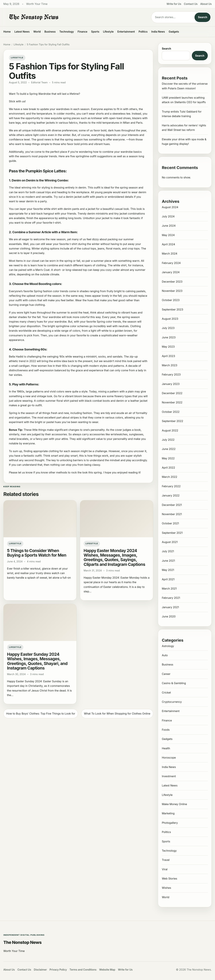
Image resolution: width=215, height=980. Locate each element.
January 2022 (171, 495)
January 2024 (171, 272)
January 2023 (171, 384)
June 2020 (169, 616)
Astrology (168, 646)
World (37, 32)
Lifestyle (108, 32)
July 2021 (168, 551)
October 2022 (171, 412)
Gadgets (174, 32)
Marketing (168, 813)
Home (7, 32)
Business (50, 32)
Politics (143, 32)
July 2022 (168, 440)
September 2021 (172, 533)
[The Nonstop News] (71, 17)
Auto (165, 655)
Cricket (166, 693)
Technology (67, 32)
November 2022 (172, 402)
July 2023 (168, 328)
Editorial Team (39, 82)
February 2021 (171, 598)
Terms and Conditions (83, 970)
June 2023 (169, 337)
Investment (169, 776)
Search (202, 17)
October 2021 (170, 523)
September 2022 (172, 421)
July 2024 (168, 216)
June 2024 (169, 226)
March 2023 (169, 365)
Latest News (22, 32)
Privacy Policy (58, 970)
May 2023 (168, 347)
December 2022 (172, 393)
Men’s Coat (42, 270)
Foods (166, 730)
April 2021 (168, 579)
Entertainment (126, 32)
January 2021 (170, 607)
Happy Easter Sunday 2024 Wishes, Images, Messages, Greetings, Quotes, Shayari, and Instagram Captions (37, 661)
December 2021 (172, 505)
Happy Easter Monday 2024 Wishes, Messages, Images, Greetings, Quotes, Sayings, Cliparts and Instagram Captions (114, 557)
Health (166, 748)
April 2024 (168, 244)
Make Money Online (174, 804)
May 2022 (168, 458)
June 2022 (169, 449)
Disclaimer (40, 970)
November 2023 (172, 291)
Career (166, 674)
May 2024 (168, 235)
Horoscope (169, 758)
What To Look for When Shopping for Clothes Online (117, 714)
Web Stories (169, 879)
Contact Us (191, 4)
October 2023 (171, 300)
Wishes (166, 888)
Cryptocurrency (172, 702)
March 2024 (169, 254)
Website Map (107, 970)
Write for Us (174, 4)
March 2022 (169, 477)
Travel (166, 860)
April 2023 (168, 356)
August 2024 (170, 207)
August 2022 (170, 430)
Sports (95, 32)
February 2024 (171, 263)
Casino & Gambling (174, 683)
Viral (165, 869)
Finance (82, 32)
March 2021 (169, 589)
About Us (206, 4)
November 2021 (172, 514)
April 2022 (168, 468)
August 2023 (170, 319)
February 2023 (171, 374)
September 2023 (172, 309)
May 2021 (168, 570)
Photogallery (170, 823)
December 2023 (172, 282)
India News (158, 32)
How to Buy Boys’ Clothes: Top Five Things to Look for (41, 714)
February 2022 (171, 486)
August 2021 (170, 542)
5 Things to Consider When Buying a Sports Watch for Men (37, 553)
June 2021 (168, 561)
